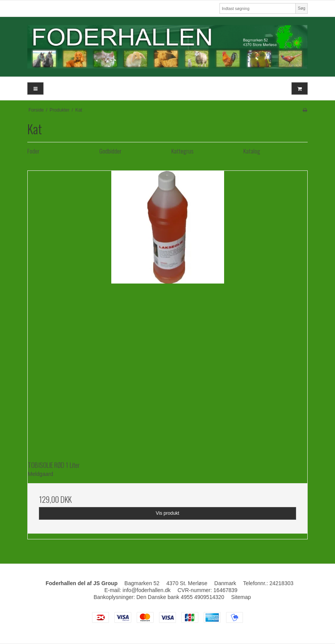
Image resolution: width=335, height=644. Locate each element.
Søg (301, 8)
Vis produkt (167, 513)
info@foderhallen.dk (147, 590)
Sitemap (241, 597)
